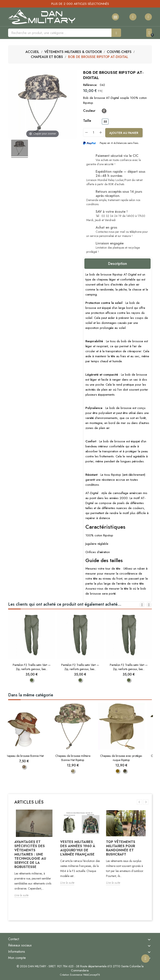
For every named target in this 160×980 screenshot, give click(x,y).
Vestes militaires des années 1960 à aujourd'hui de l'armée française (78, 848)
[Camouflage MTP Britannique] (80, 771)
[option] (34, 857)
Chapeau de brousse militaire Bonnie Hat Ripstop (80, 758)
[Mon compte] (148, 17)
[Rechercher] (60, 33)
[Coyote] (125, 771)
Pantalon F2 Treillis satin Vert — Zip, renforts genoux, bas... (32, 667)
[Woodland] (132, 771)
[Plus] (101, 132)
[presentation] (142, 605)
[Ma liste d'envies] (133, 17)
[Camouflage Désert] (31, 767)
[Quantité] (94, 132)
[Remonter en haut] (145, 958)
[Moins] (86, 132)
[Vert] (32, 680)
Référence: (90, 85)
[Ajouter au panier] (124, 133)
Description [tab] (117, 264)
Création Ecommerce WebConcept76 (80, 975)
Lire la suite (21, 895)
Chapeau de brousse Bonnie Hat (32, 756)
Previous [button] (139, 802)
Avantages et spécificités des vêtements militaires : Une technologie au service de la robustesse (30, 854)
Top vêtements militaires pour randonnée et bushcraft (121, 848)
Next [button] (146, 802)
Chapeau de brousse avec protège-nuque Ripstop (129, 758)
